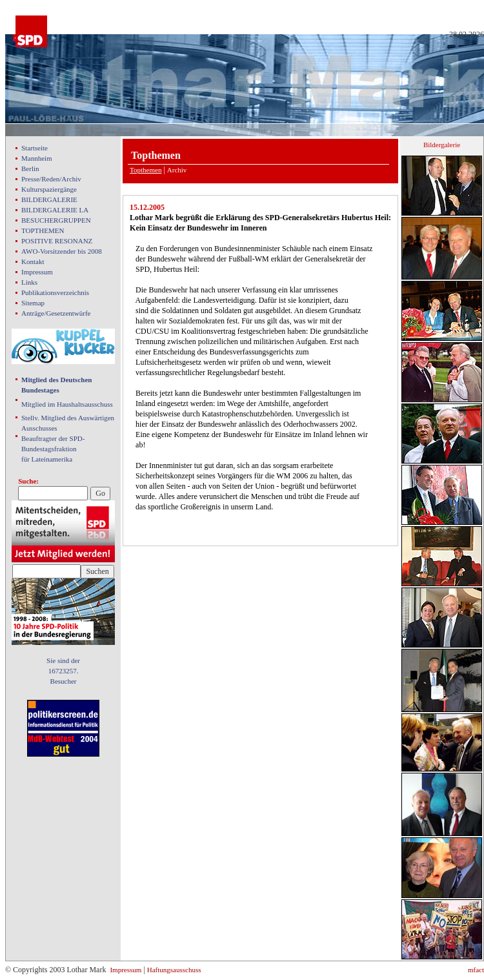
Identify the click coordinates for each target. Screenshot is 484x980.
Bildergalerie (442, 145)
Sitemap (33, 303)
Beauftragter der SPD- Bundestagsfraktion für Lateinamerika (53, 449)
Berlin (30, 168)
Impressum (37, 272)
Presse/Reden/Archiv (51, 179)
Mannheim (37, 158)
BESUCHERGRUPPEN (56, 220)
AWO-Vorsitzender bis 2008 (62, 251)
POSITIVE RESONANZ (57, 241)
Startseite (35, 148)
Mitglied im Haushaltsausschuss (67, 404)
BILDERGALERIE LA (55, 210)
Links (29, 282)
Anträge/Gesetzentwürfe (56, 313)
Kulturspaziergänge (49, 189)
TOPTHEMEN (43, 230)
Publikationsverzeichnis (55, 292)
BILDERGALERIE (49, 199)
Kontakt (33, 261)
